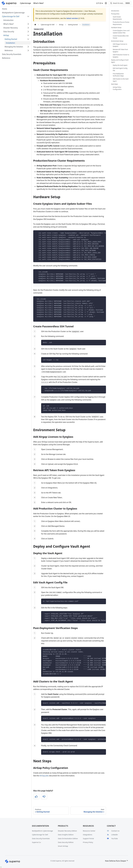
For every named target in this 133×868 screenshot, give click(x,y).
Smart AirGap (63, 846)
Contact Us (113, 831)
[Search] (119, 3)
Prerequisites (115, 14)
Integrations (88, 835)
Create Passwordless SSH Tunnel (121, 37)
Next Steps (114, 84)
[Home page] (35, 25)
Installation (10, 43)
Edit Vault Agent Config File (120, 69)
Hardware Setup (116, 27)
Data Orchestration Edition (68, 838)
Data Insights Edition (66, 835)
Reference (9, 50)
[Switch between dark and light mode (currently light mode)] (103, 3)
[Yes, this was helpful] (36, 797)
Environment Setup (117, 41)
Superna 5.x (36, 842)
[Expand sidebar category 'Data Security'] (28, 32)
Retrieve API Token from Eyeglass (120, 51)
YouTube (112, 838)
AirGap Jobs (44, 776)
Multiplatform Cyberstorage (13, 13)
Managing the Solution (14, 47)
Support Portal (88, 838)
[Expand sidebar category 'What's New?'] (28, 24)
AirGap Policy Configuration (117, 88)
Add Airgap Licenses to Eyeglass (120, 45)
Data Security (9, 32)
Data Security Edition (66, 842)
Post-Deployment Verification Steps (118, 75)
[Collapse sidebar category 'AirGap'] (28, 35)
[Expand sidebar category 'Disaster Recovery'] (28, 28)
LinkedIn (112, 835)
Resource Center (89, 831)
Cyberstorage (25, 3)
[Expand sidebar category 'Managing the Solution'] (28, 47)
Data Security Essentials (12, 54)
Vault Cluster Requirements (117, 18)
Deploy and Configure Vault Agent (120, 61)
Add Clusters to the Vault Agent (121, 80)
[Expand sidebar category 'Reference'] (28, 50)
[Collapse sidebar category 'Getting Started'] (28, 39)
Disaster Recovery (11, 28)
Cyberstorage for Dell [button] (11, 16)
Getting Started (11, 39)
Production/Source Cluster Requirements (121, 23)
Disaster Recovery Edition (67, 831)
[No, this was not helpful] (44, 797)
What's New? (39, 3)
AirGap (6, 35)
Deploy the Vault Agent (120, 65)
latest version (72, 18)
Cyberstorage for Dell (40, 835)
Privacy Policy (88, 842)
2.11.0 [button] (96, 3)
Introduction (8, 20)
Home (5, 9)
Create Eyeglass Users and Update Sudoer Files (121, 32)
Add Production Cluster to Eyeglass (121, 56)
